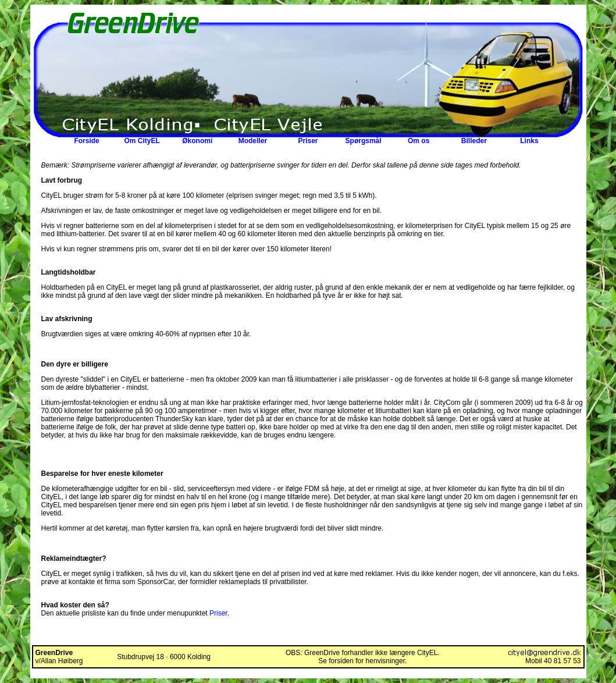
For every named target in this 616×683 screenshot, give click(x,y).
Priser (308, 141)
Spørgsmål (364, 141)
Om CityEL (142, 141)
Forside (86, 141)
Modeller (253, 141)
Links (529, 141)
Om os (419, 141)
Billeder (474, 141)
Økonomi (197, 141)
